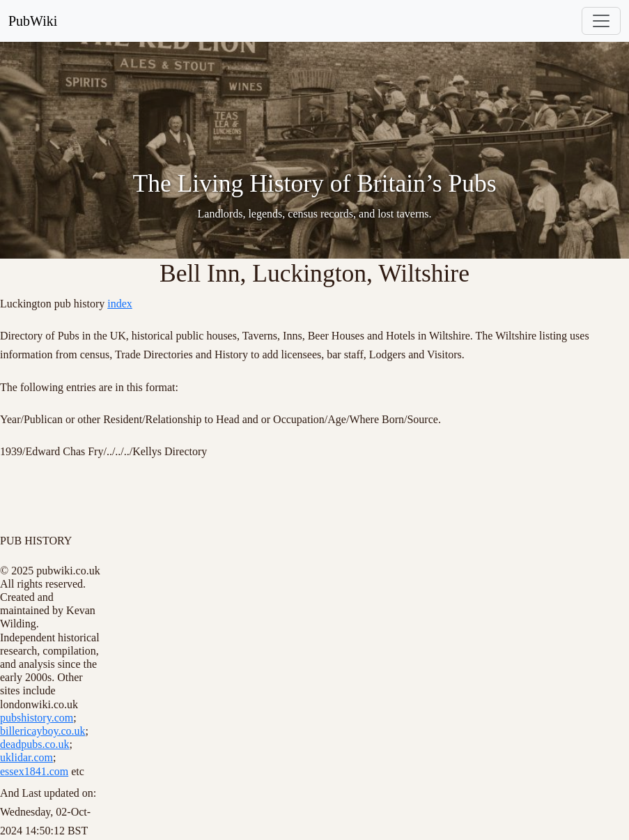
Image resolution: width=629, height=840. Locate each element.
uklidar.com (26, 757)
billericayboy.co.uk (42, 731)
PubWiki (33, 21)
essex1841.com (34, 771)
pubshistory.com (37, 718)
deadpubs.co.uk (35, 744)
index (120, 304)
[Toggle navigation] (601, 21)
